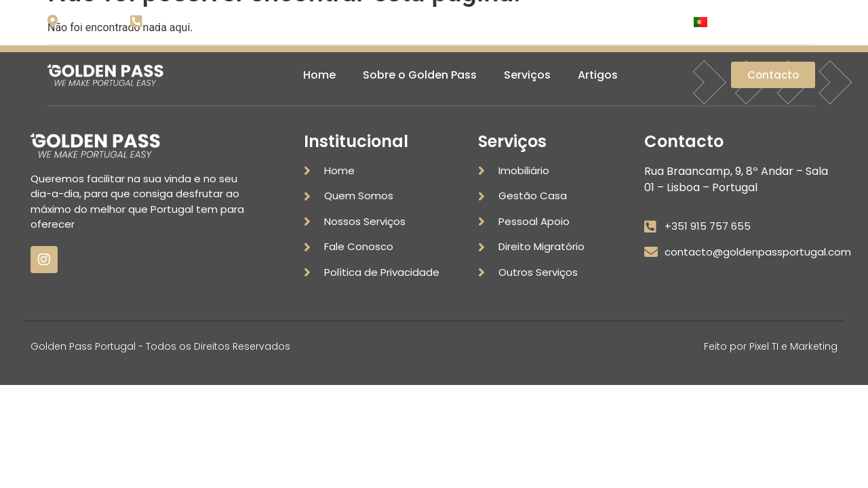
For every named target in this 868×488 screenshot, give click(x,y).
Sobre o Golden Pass (420, 75)
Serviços (527, 75)
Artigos (598, 75)
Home (319, 75)
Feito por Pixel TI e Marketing (771, 346)
